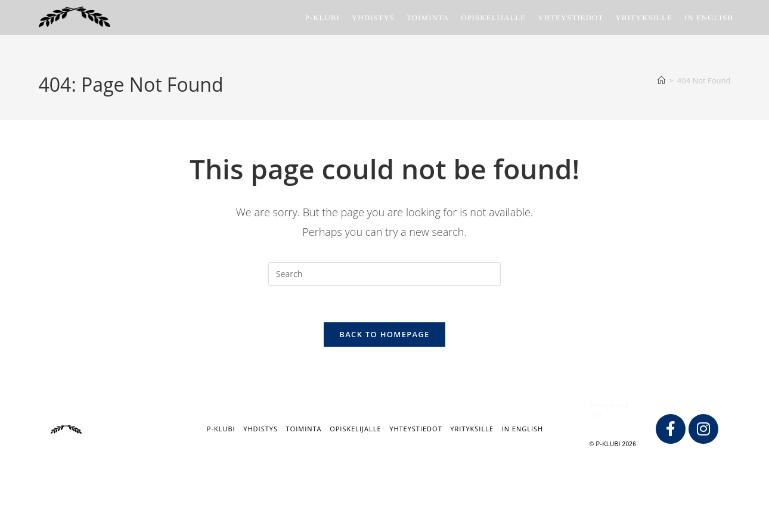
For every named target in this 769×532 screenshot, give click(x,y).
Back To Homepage (384, 334)
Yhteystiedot (415, 429)
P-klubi (221, 429)
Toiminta (304, 429)
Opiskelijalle (355, 429)
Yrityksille (472, 429)
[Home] (661, 80)
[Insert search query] (384, 274)
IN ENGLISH (523, 429)
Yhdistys (261, 429)
